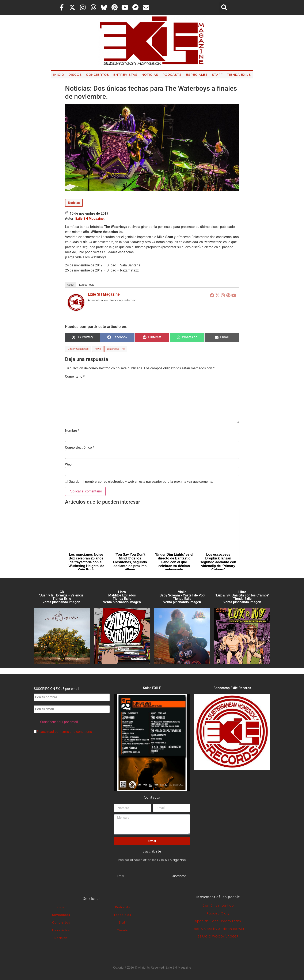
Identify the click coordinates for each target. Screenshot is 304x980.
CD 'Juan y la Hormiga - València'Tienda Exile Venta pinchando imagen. (62, 597)
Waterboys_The (116, 349)
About (71, 285)
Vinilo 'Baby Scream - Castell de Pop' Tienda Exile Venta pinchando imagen (182, 597)
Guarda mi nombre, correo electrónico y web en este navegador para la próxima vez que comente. (141, 482)
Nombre (72, 431)
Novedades (61, 915)
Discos (75, 75)
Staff (217, 75)
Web (68, 465)
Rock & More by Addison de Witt (218, 929)
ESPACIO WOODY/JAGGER (218, 936)
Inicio (59, 75)
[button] (224, 7)
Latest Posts (87, 285)
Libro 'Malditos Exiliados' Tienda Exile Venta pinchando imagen (122, 597)
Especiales (197, 75)
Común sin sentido (218, 906)
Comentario (75, 377)
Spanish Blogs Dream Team (218, 921)
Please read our (63, 732)
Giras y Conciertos (78, 349)
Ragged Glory (218, 913)
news (98, 349)
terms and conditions (76, 732)
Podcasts (172, 75)
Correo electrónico (80, 448)
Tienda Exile (239, 75)
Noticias (150, 75)
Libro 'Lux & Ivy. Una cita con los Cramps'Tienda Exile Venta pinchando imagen (242, 597)
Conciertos (97, 75)
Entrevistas (125, 75)
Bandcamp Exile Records (232, 688)
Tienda (123, 930)
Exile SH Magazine (90, 219)
